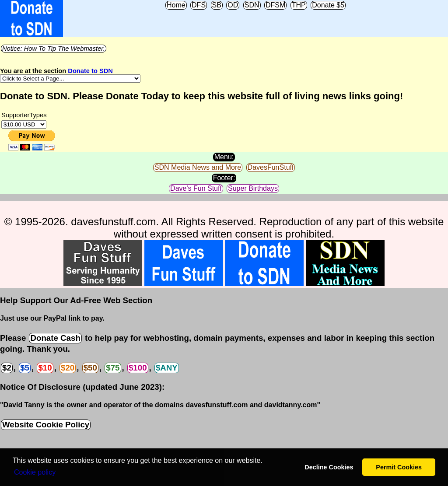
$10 (45, 368)
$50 (90, 368)
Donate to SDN (90, 71)
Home (176, 5)
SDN (252, 5)
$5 (25, 368)
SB (217, 5)
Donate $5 (328, 5)
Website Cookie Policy (46, 425)
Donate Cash (55, 338)
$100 (138, 368)
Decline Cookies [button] (329, 467)
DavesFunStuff (271, 167)
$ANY (167, 368)
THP (299, 5)
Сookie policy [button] (35, 472)
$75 (113, 368)
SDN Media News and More (198, 167)
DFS (199, 5)
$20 (68, 368)
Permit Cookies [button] (399, 467)
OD (233, 5)
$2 (7, 368)
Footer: (224, 178)
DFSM (275, 5)
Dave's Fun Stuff (196, 188)
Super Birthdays (253, 188)
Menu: (224, 157)
